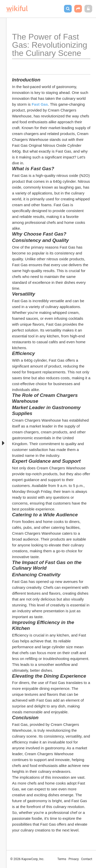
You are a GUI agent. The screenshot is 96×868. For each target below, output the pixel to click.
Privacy (74, 859)
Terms (62, 859)
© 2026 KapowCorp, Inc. (27, 859)
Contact (87, 859)
